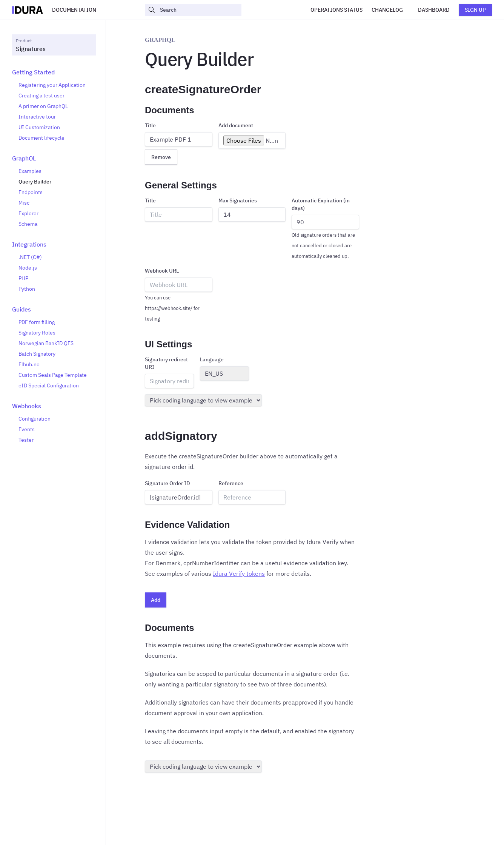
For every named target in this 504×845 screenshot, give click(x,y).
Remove (161, 157)
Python (27, 289)
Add (156, 600)
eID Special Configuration (49, 385)
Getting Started (33, 72)
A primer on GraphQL (43, 106)
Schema (28, 224)
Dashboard (434, 10)
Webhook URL (162, 271)
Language (212, 359)
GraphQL (24, 158)
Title (150, 125)
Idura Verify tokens (239, 574)
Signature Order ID (167, 483)
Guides (22, 309)
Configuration (35, 419)
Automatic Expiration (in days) (321, 204)
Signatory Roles (37, 333)
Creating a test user (41, 96)
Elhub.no (29, 364)
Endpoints (31, 192)
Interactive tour (37, 117)
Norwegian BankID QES (46, 343)
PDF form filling (37, 322)
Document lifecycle (41, 138)
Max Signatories (238, 200)
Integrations (29, 244)
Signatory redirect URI (166, 363)
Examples (30, 171)
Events (27, 429)
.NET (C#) (30, 257)
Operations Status (337, 10)
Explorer (28, 213)
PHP (23, 278)
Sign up (475, 10)
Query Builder (35, 182)
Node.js (28, 268)
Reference (231, 483)
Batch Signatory (37, 354)
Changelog (387, 10)
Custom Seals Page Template (53, 375)
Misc (24, 203)
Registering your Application (52, 85)
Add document (236, 125)
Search (162, 10)
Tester (26, 440)
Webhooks (27, 406)
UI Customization (39, 127)
